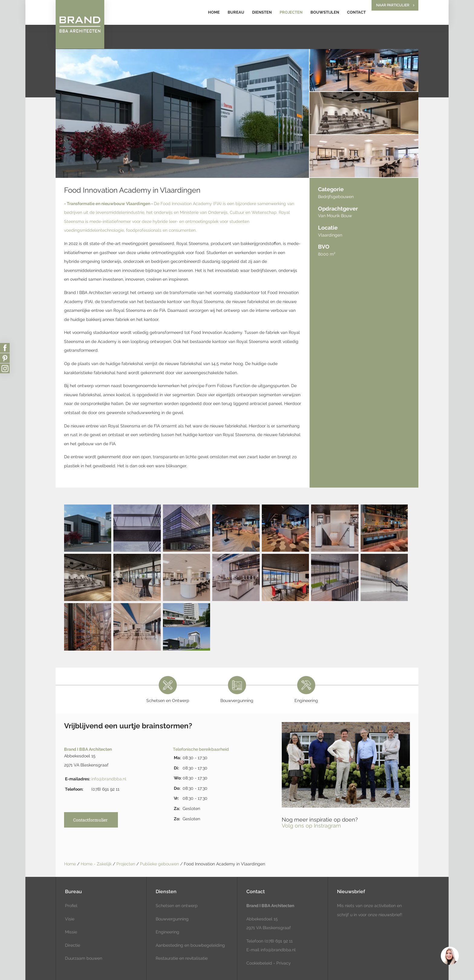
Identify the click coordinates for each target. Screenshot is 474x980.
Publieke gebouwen (160, 864)
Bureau (236, 12)
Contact (356, 12)
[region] (450, 955)
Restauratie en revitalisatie (182, 958)
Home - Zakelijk (97, 864)
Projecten (291, 12)
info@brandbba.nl (109, 779)
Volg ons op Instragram (311, 826)
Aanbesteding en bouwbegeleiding (190, 945)
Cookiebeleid (259, 963)
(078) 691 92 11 (278, 941)
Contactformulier (90, 820)
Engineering (167, 932)
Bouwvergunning (172, 919)
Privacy (284, 963)
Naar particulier (393, 5)
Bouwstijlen (325, 12)
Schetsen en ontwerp (177, 906)
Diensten (262, 12)
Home (214, 12)
